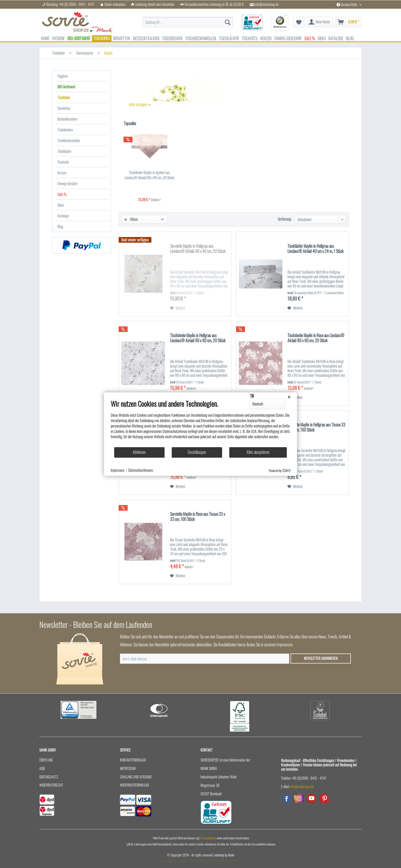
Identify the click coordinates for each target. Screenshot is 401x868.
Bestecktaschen (67, 119)
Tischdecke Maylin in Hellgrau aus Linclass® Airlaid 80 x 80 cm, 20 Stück (198, 338)
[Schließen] (289, 397)
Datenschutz (49, 777)
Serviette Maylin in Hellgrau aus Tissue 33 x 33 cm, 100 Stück (316, 427)
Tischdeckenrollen (69, 140)
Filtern (131, 219)
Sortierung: (285, 219)
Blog (60, 226)
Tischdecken (65, 130)
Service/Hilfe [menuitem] (347, 4)
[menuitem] (188, 19)
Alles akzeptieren (258, 452)
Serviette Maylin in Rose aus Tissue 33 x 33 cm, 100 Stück (198, 517)
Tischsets (63, 162)
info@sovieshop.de (267, 4)
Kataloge (63, 216)
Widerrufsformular (135, 785)
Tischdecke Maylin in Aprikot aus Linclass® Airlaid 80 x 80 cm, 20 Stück (149, 175)
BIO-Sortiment (66, 87)
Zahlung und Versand (136, 777)
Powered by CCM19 (280, 470)
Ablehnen (139, 452)
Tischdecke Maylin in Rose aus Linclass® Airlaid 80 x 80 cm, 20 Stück (316, 338)
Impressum (128, 768)
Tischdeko (64, 97)
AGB (42, 768)
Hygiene (63, 76)
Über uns (46, 760)
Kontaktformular (133, 760)
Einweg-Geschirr (68, 183)
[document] (201, 423)
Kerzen (62, 173)
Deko (61, 205)
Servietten (64, 108)
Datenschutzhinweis (141, 470)
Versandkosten (208, 838)
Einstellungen (197, 452)
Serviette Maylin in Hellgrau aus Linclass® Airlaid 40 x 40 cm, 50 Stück (198, 249)
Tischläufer (64, 151)
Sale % (62, 194)
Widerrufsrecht (51, 785)
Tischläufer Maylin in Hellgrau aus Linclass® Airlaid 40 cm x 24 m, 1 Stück (315, 249)
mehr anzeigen (140, 104)
